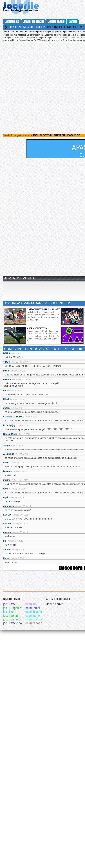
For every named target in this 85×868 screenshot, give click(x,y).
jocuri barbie (56, 22)
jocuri (73, 22)
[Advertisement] (36, 83)
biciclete (8, 612)
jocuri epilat (10, 615)
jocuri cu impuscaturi (35, 619)
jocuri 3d (30, 604)
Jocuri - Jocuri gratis (13, 135)
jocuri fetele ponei (14, 623)
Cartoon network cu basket (43, 309)
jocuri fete (9, 604)
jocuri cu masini (33, 22)
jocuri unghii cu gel (14, 608)
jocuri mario (32, 615)
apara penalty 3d (37, 328)
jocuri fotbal (32, 608)
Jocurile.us (12, 22)
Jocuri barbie (55, 604)
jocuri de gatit (33, 612)
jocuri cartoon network (35, 623)
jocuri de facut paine (14, 619)
